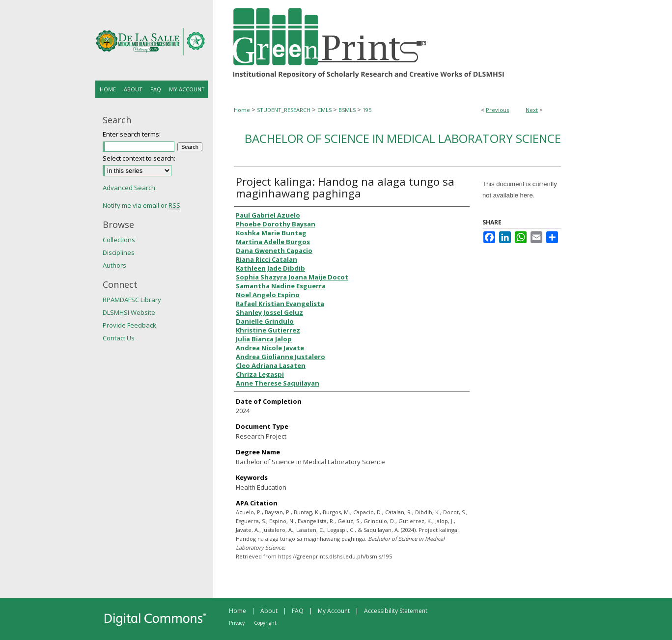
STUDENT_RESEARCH (284, 110)
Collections (119, 240)
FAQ (298, 611)
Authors (114, 265)
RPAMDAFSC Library (132, 300)
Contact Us (119, 338)
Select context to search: (139, 158)
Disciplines (119, 252)
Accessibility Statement (396, 611)
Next (532, 110)
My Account (334, 611)
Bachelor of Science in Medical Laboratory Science (403, 138)
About (269, 611)
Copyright (265, 623)
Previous (497, 110)
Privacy (237, 623)
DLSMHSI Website (129, 312)
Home (242, 110)
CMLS (324, 110)
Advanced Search (129, 188)
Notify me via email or (141, 205)
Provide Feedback (129, 325)
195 (367, 110)
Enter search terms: (132, 134)
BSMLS (347, 110)
